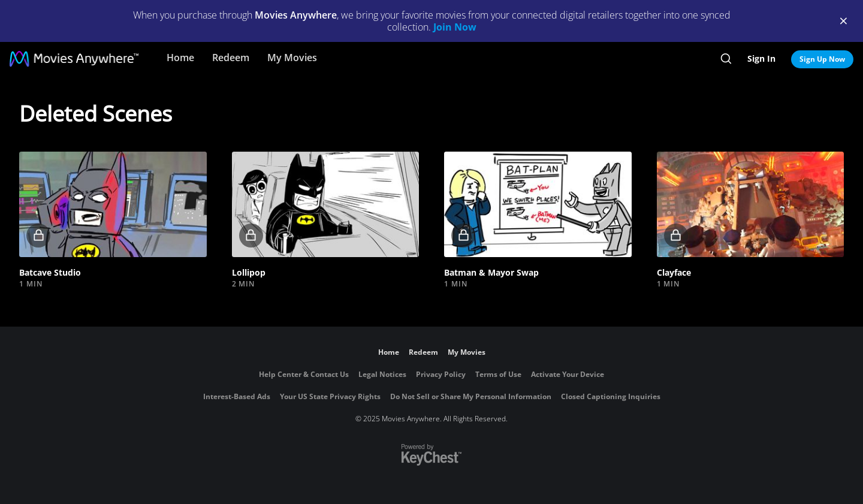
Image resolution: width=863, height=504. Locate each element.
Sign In (761, 58)
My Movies (292, 58)
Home (180, 58)
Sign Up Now (822, 59)
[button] (113, 204)
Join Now (455, 27)
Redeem (231, 58)
